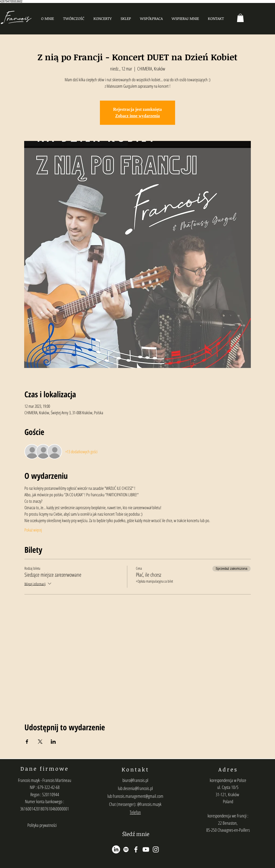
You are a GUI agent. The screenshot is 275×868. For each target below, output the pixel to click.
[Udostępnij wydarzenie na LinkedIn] (53, 742)
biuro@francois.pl (135, 780)
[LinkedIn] (116, 849)
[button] (74, 18)
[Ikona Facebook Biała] (136, 849)
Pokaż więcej (33, 530)
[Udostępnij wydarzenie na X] (40, 742)
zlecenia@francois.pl (138, 788)
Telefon (135, 812)
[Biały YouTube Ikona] (146, 849)
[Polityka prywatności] (42, 825)
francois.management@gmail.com (138, 796)
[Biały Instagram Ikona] (156, 849)
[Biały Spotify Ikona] (126, 849)
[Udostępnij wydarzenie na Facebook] (27, 742)
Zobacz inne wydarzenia (137, 116)
